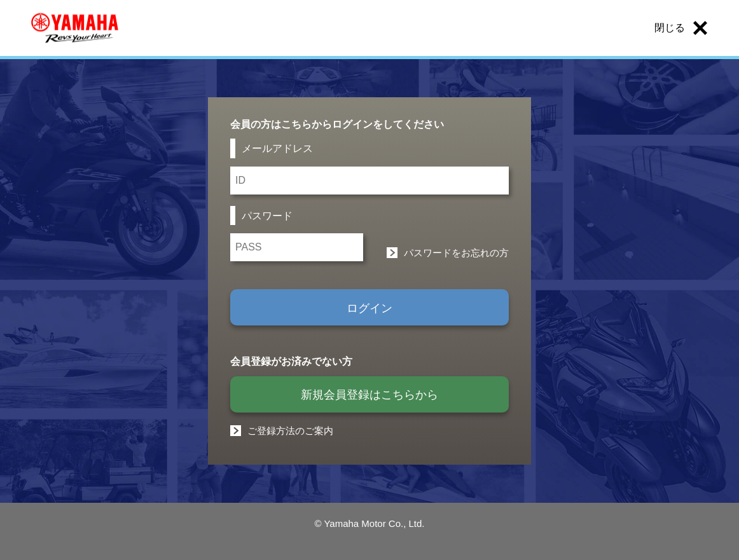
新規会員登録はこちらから (369, 395)
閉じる (670, 28)
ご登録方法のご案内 (290, 431)
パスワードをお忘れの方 (456, 253)
